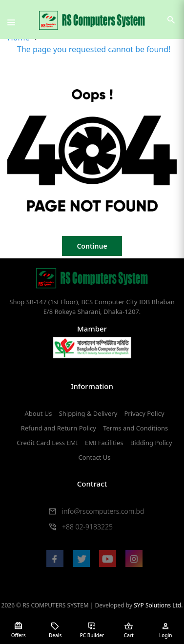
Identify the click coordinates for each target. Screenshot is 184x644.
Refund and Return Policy (59, 428)
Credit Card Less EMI (47, 443)
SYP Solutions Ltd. (158, 605)
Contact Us (94, 457)
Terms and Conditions (135, 428)
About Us (38, 413)
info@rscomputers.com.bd (103, 511)
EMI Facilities (104, 443)
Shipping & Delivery (88, 413)
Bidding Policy (151, 443)
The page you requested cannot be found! (94, 49)
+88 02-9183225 (87, 527)
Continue (92, 246)
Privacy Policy (144, 413)
